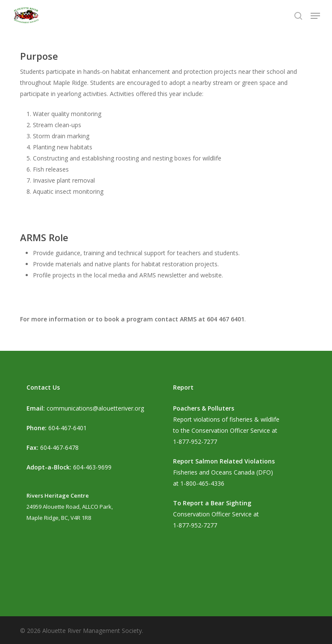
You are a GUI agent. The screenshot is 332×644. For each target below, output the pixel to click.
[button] (315, 16)
